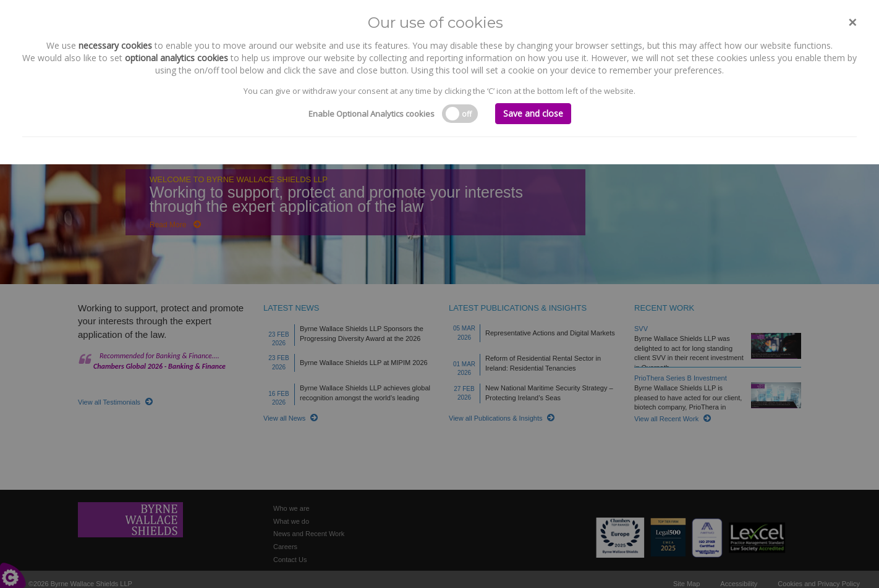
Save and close (533, 113)
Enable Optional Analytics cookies (372, 114)
